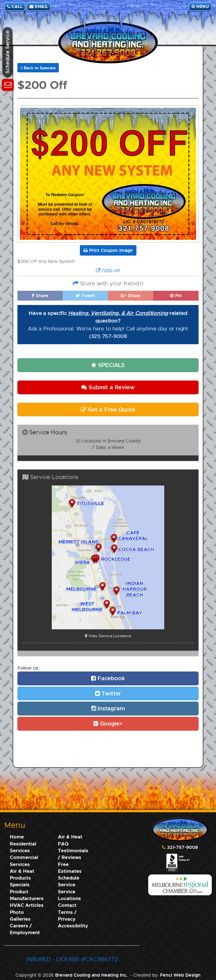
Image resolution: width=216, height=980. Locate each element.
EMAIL (39, 6)
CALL (15, 6)
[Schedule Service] (8, 84)
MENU (200, 6)
